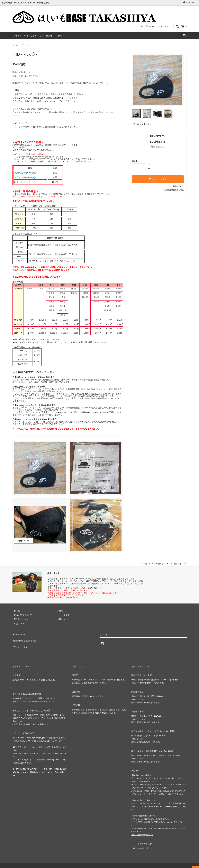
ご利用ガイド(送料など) (24, 36)
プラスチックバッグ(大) (27, 177)
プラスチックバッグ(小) (27, 173)
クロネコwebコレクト (140, 842)
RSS (15, 634)
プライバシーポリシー (23, 642)
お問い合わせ (46, 36)
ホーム (15, 45)
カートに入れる (158, 179)
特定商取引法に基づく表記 (173, 190)
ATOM (21, 634)
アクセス (60, 36)
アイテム (26, 45)
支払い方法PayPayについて (142, 829)
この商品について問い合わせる (155, 564)
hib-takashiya (7, 863)
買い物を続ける (179, 564)
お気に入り (158, 147)
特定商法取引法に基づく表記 (26, 638)
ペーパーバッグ (23, 182)
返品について (178, 186)
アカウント (190, 2)
